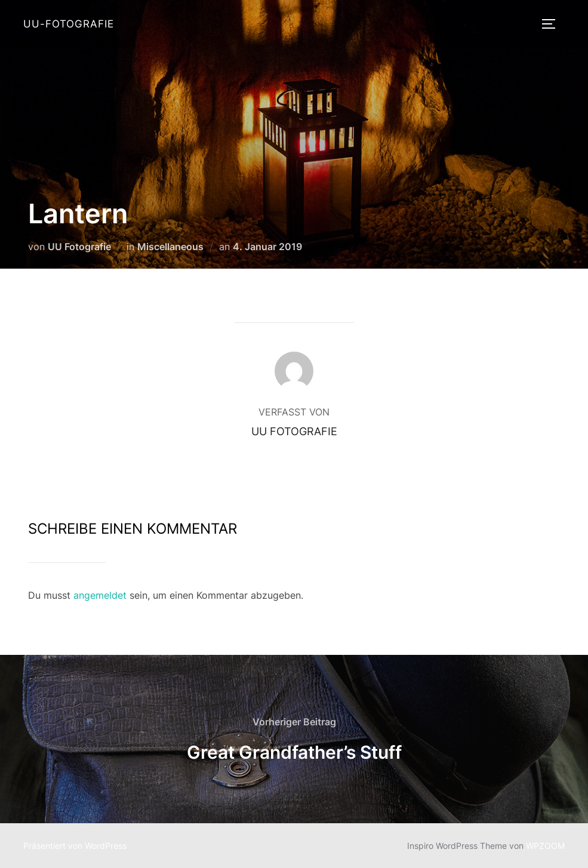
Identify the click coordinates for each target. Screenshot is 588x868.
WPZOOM (545, 846)
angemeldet (100, 595)
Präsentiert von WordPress (75, 846)
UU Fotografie (79, 247)
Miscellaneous (170, 247)
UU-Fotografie (69, 24)
